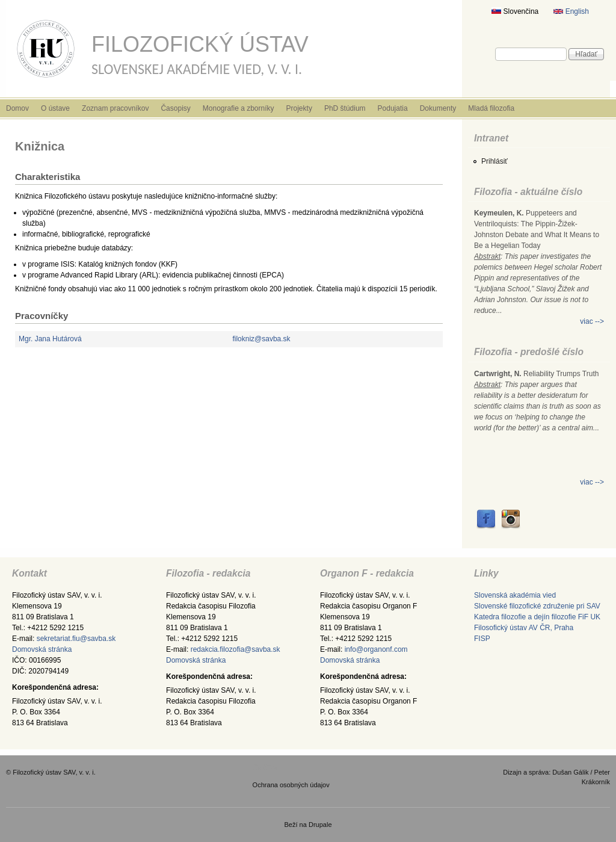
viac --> (592, 321)
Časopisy (175, 108)
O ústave (55, 108)
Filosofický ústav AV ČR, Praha (524, 628)
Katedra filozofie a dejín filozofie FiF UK (537, 617)
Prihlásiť (494, 161)
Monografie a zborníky (239, 108)
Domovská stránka (42, 649)
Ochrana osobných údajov (291, 785)
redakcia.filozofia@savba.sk (236, 649)
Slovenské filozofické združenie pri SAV (537, 606)
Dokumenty (438, 108)
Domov (17, 108)
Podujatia (393, 108)
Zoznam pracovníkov (115, 108)
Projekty (299, 108)
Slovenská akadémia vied (515, 595)
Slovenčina (515, 11)
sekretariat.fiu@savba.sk (76, 639)
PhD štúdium (345, 108)
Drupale (320, 825)
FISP (482, 639)
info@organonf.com (376, 649)
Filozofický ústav (200, 44)
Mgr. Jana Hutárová (50, 339)
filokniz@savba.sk (261, 339)
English (571, 11)
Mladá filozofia (491, 108)
